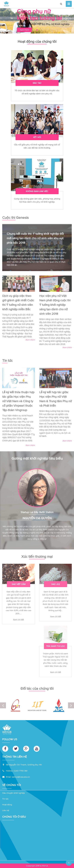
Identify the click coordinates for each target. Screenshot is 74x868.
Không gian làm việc (37, 191)
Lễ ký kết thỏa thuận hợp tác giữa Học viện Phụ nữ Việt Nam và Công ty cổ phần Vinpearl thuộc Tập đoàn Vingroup (18, 400)
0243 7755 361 (20, 771)
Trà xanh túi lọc (55, 645)
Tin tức (5, 799)
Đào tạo (37, 83)
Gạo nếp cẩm (19, 583)
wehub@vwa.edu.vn (21, 777)
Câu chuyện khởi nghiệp (14, 793)
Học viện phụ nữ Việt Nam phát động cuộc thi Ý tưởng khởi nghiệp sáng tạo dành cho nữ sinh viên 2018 (55, 303)
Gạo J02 (56, 583)
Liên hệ (6, 810)
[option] (37, 21)
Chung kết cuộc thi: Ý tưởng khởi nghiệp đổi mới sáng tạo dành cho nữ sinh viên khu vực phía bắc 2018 (35, 237)
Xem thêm (30, 338)
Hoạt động (7, 805)
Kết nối (37, 137)
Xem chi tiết (18, 618)
